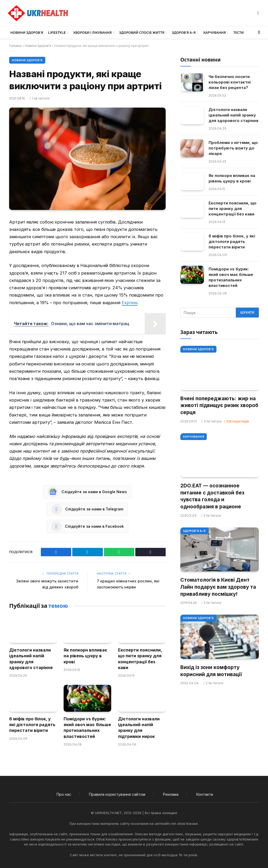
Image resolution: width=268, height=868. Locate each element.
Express (130, 303)
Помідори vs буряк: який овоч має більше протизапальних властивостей (87, 727)
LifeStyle (57, 32)
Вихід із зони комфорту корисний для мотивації (211, 671)
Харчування (214, 32)
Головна (15, 46)
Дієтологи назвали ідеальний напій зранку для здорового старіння (31, 658)
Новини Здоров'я (38, 46)
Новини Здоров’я (27, 32)
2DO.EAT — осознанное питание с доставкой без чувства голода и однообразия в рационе (212, 496)
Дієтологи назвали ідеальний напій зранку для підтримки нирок (139, 727)
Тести (238, 32)
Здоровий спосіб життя (142, 32)
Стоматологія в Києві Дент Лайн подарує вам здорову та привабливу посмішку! (218, 587)
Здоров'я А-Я (194, 531)
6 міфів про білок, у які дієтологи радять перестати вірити (32, 724)
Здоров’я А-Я (184, 32)
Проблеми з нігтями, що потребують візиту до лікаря (233, 148)
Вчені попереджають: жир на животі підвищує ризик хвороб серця (219, 405)
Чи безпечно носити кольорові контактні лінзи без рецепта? (230, 82)
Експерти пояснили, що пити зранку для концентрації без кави (140, 658)
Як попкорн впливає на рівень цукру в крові (85, 656)
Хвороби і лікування (93, 32)
